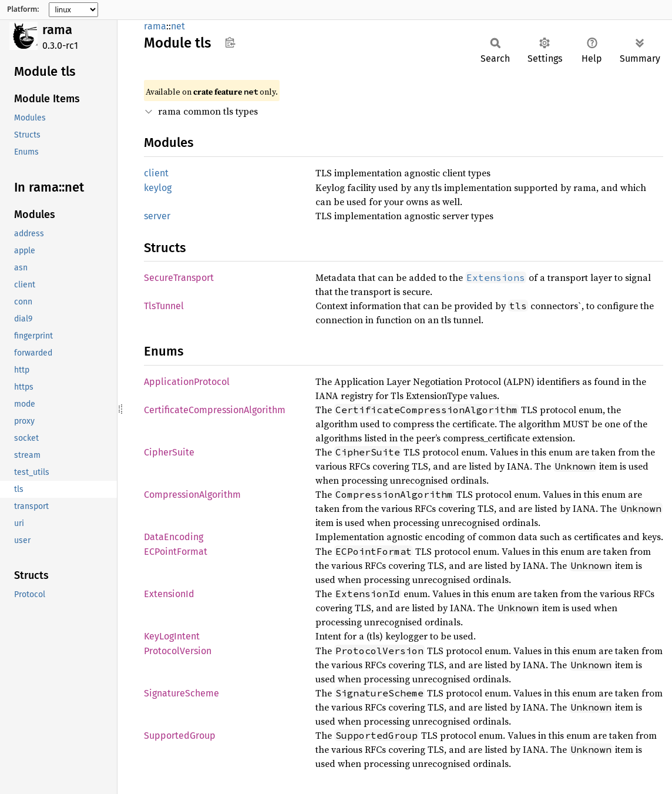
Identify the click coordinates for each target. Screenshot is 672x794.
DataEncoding (174, 537)
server (157, 216)
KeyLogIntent (172, 636)
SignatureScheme (182, 693)
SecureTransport (179, 278)
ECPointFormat (176, 552)
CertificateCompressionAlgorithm (215, 410)
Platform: (23, 9)
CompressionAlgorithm (192, 495)
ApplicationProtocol (187, 382)
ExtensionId (169, 594)
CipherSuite (169, 452)
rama (57, 30)
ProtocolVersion (178, 651)
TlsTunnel (164, 306)
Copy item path (230, 42)
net (178, 26)
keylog (158, 188)
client (156, 173)
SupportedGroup (180, 736)
